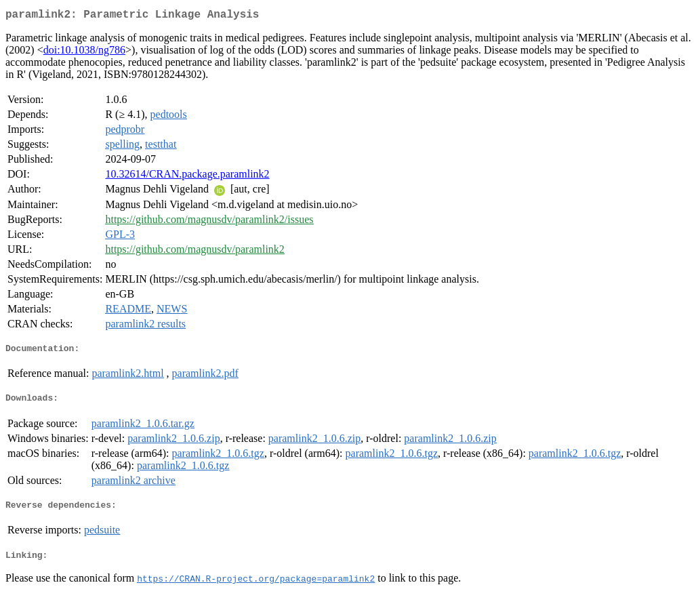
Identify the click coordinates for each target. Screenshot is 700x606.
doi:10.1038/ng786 (84, 53)
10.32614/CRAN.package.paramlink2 (187, 177)
